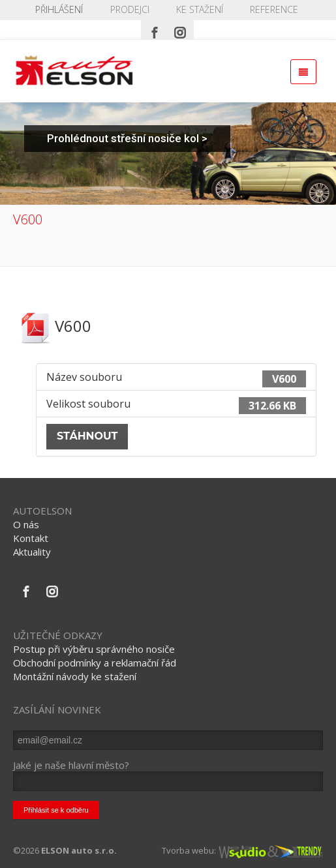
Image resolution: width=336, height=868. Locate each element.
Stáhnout (87, 436)
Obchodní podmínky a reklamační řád (95, 663)
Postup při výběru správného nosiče (94, 649)
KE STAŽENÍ (200, 9)
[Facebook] (155, 29)
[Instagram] (180, 29)
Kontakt (31, 538)
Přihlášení (59, 9)
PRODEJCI (130, 9)
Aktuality (32, 552)
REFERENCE (274, 9)
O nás (26, 524)
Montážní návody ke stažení (75, 676)
